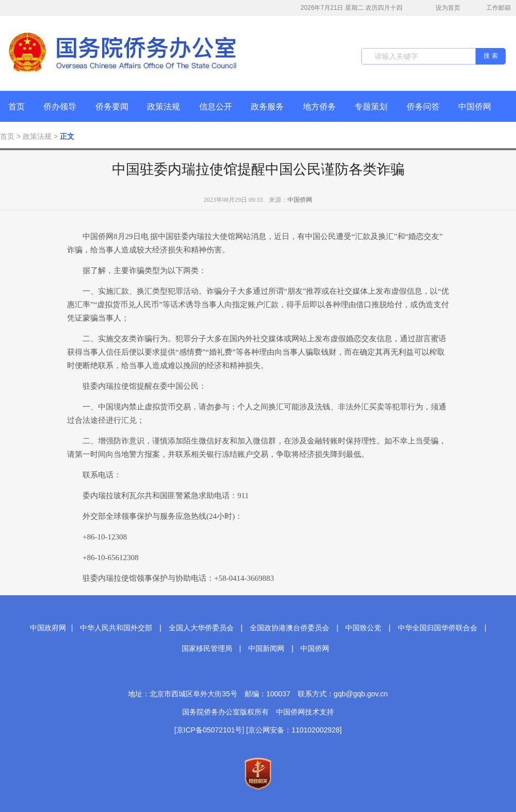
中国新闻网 (266, 648)
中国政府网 (48, 628)
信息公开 (216, 107)
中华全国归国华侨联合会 (438, 628)
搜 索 (490, 56)
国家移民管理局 (207, 648)
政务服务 (267, 107)
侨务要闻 (112, 107)
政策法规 (164, 107)
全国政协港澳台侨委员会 (289, 628)
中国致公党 (363, 628)
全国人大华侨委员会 (201, 628)
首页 (17, 107)
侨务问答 (423, 107)
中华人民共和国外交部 (116, 628)
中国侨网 (475, 107)
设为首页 (442, 8)
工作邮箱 (493, 9)
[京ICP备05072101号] (209, 730)
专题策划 (371, 107)
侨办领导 (60, 107)
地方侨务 (319, 107)
